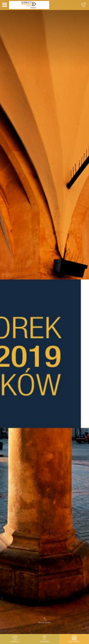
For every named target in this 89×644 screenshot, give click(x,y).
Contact (15, 639)
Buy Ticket (74, 639)
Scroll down (45, 621)
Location (44, 639)
